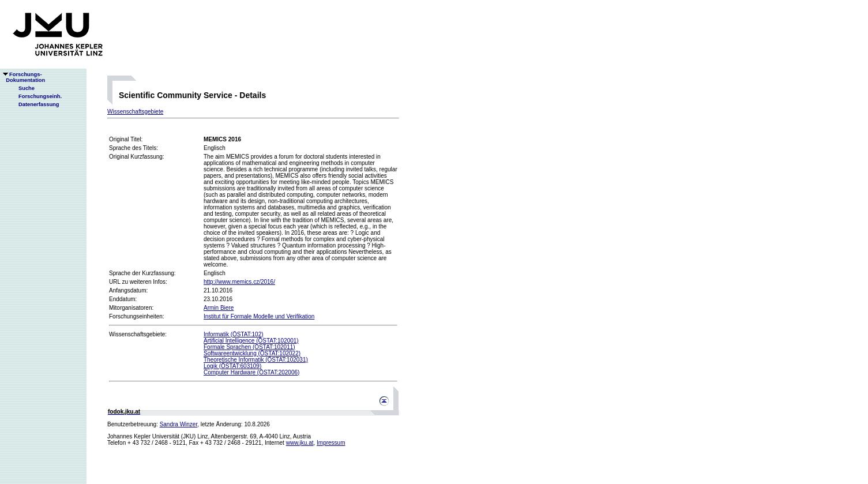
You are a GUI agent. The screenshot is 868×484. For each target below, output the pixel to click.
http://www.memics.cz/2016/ (239, 282)
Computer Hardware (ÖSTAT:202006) (251, 372)
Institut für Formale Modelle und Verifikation (259, 316)
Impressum (331, 443)
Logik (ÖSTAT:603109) (232, 366)
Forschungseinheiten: (137, 316)
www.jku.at (300, 443)
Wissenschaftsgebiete (135, 112)
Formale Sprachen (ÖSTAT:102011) (249, 347)
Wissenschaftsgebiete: (138, 334)
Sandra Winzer (179, 424)
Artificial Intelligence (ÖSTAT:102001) (251, 341)
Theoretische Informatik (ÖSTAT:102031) (256, 360)
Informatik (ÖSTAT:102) (234, 334)
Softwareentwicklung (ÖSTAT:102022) (252, 353)
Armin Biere (219, 308)
